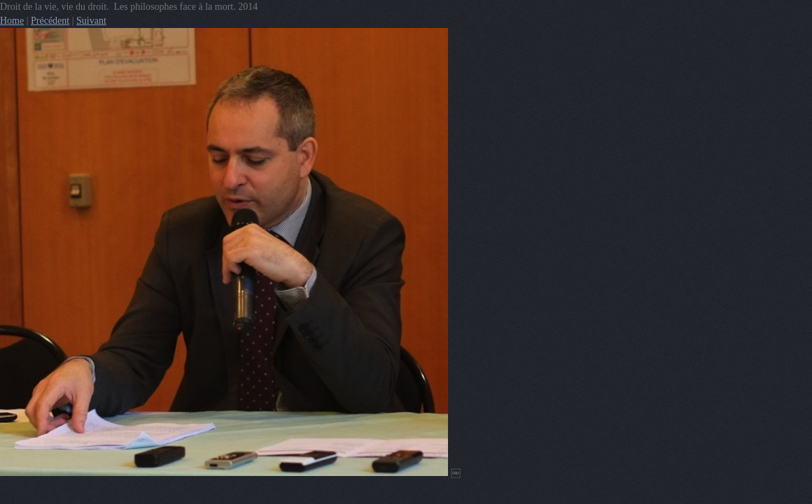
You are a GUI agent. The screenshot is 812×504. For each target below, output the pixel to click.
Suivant (91, 21)
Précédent (50, 21)
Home (12, 21)
